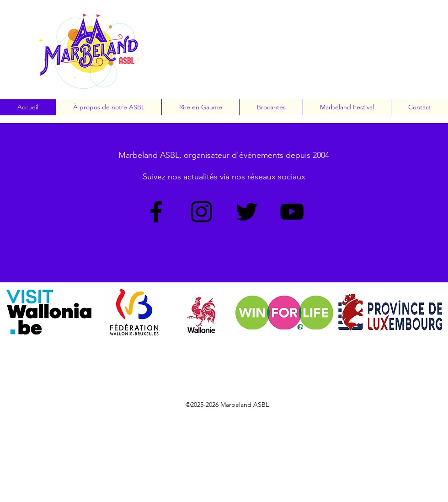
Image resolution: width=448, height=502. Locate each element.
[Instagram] (201, 212)
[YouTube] (292, 212)
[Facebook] (156, 212)
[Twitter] (247, 212)
